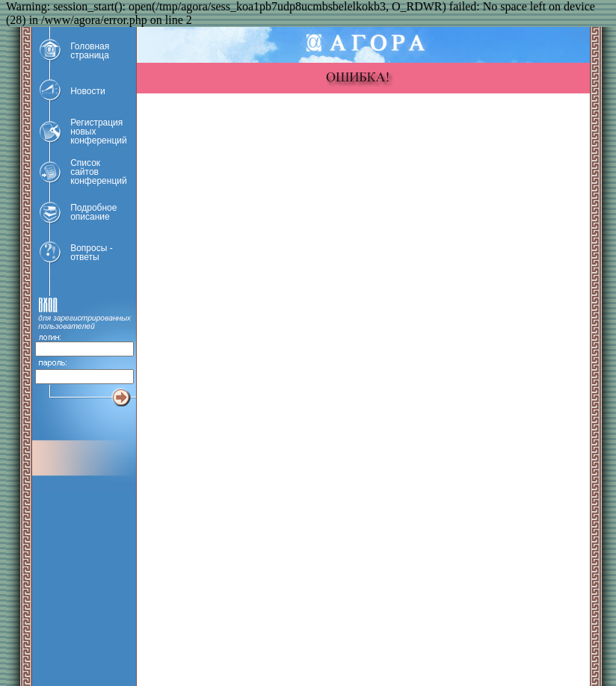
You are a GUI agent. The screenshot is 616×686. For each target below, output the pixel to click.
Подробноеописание (93, 212)
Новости (87, 91)
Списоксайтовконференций (99, 172)
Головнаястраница (90, 51)
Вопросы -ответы (91, 253)
